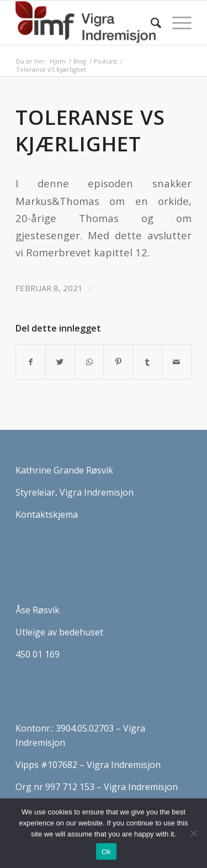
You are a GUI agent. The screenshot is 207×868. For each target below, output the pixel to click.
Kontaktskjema (47, 514)
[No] (193, 833)
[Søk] (150, 23)
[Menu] (176, 23)
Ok (106, 852)
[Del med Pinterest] (118, 362)
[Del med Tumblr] (147, 362)
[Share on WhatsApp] (89, 362)
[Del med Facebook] (31, 362)
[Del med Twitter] (60, 362)
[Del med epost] (177, 362)
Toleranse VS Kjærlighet (90, 130)
